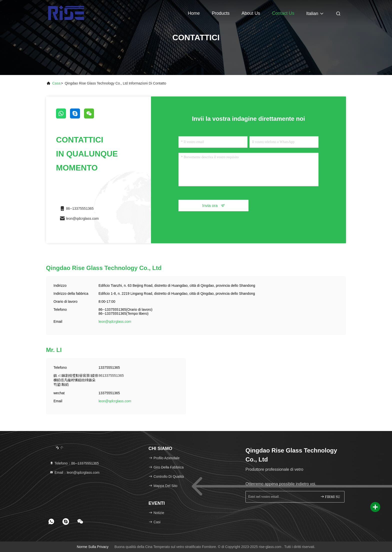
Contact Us (283, 13)
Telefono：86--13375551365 (74, 463)
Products (221, 13)
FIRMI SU (330, 497)
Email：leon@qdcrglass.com (74, 472)
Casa (56, 83)
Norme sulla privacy (93, 547)
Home (194, 13)
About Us (251, 13)
